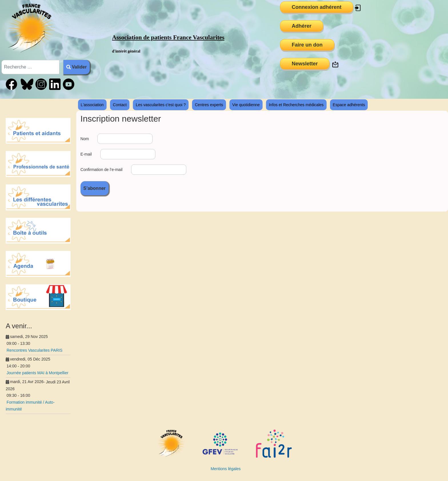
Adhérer (302, 26)
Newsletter (305, 64)
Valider (77, 67)
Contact (120, 105)
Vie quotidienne (246, 105)
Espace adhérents (349, 105)
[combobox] (30, 67)
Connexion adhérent (317, 7)
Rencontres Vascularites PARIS (35, 350)
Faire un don (307, 45)
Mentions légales (226, 469)
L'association (92, 105)
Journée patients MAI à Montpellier (37, 373)
